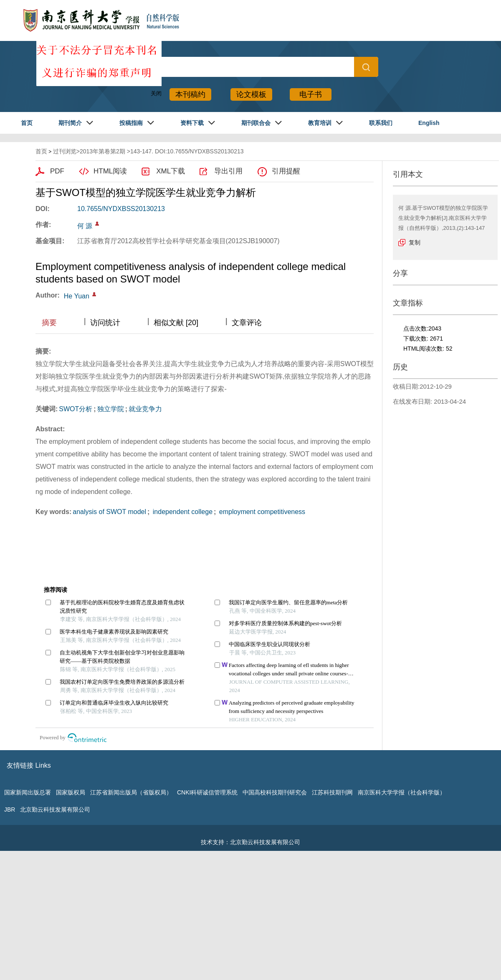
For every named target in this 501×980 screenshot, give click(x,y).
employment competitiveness (261, 512)
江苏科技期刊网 (332, 792)
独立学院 (111, 409)
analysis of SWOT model (109, 512)
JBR (10, 809)
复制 (415, 242)
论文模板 (251, 94)
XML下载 (171, 171)
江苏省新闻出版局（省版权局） (131, 792)
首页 (27, 123)
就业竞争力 (145, 409)
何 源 (85, 226)
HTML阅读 (110, 171)
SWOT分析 (76, 409)
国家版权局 (71, 792)
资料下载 (192, 123)
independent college (182, 512)
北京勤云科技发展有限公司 (55, 809)
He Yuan (77, 296)
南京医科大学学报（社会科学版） (402, 792)
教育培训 (320, 123)
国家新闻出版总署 (28, 792)
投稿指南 (131, 123)
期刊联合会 (256, 123)
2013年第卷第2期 (102, 151)
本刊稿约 (190, 94)
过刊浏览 (65, 151)
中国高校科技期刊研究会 (275, 792)
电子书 (311, 94)
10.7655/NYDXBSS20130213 (121, 209)
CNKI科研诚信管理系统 (207, 792)
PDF (57, 171)
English (429, 123)
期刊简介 (70, 123)
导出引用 (228, 171)
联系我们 (381, 123)
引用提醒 (286, 171)
